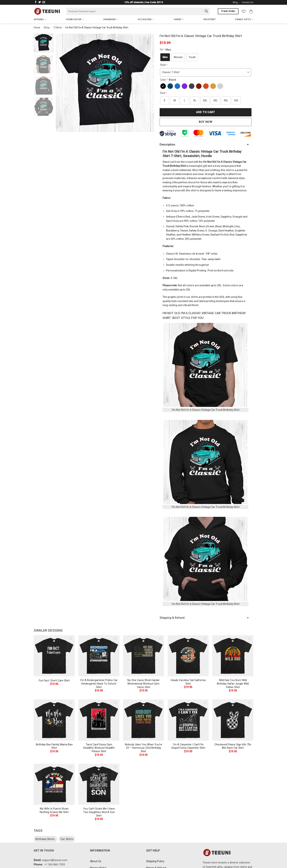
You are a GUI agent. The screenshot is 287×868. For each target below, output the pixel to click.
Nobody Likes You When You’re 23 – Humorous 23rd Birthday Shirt (143, 748)
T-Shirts (58, 27)
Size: (163, 93)
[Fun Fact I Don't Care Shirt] (54, 656)
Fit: (166, 50)
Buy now (205, 122)
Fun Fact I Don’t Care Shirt (54, 681)
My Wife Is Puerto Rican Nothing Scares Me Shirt (54, 810)
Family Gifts (244, 19)
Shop (47, 27)
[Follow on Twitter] (40, 2)
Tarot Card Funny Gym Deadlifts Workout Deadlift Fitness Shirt (99, 748)
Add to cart (205, 112)
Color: (168, 80)
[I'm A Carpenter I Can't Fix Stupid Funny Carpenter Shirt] (188, 720)
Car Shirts (67, 839)
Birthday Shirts (45, 839)
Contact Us (248, 2)
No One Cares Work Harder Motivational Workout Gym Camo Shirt (143, 684)
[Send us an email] (44, 2)
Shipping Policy (155, 861)
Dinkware (111, 19)
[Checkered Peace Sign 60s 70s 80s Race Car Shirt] (233, 720)
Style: (164, 65)
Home (37, 27)
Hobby (179, 19)
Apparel (40, 19)
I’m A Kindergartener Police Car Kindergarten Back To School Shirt (99, 684)
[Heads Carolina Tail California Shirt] (188, 656)
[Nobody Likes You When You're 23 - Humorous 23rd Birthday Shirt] (143, 720)
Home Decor (75, 19)
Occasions (146, 19)
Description (167, 145)
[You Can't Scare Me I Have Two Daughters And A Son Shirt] (99, 784)
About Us (96, 861)
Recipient (210, 19)
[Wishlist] (244, 11)
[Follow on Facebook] (36, 2)
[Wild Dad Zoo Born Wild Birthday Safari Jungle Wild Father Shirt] (233, 656)
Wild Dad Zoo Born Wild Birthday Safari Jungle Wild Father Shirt (233, 684)
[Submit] (206, 11)
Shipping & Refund (172, 618)
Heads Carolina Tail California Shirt (188, 682)
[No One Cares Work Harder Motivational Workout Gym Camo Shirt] (143, 656)
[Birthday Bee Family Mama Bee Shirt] (54, 720)
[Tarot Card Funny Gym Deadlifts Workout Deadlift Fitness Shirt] (99, 720)
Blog (235, 2)
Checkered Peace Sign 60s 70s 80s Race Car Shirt (233, 746)
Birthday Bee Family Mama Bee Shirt (54, 746)
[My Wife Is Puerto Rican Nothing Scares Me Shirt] (54, 784)
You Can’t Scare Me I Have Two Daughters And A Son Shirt (99, 812)
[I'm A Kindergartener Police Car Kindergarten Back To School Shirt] (99, 656)
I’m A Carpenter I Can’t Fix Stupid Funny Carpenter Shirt (188, 746)
